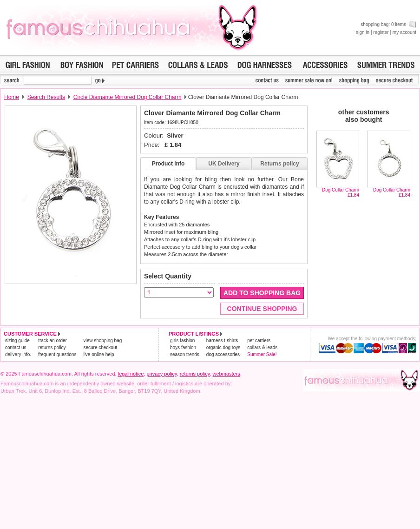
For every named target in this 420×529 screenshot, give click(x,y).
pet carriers (259, 341)
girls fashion (182, 341)
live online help (98, 354)
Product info (168, 164)
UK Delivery (224, 164)
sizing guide (17, 341)
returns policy (52, 347)
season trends (185, 354)
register (381, 32)
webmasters (226, 374)
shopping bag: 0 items (388, 24)
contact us (16, 347)
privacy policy (161, 374)
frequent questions (57, 354)
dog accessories (223, 354)
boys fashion (183, 347)
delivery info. (18, 354)
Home (12, 97)
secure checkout (100, 347)
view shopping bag (102, 341)
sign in (363, 32)
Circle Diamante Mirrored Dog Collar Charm (128, 97)
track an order (52, 341)
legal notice (131, 374)
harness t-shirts (222, 341)
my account (404, 32)
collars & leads (262, 347)
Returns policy (279, 164)
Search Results (46, 97)
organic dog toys (223, 347)
